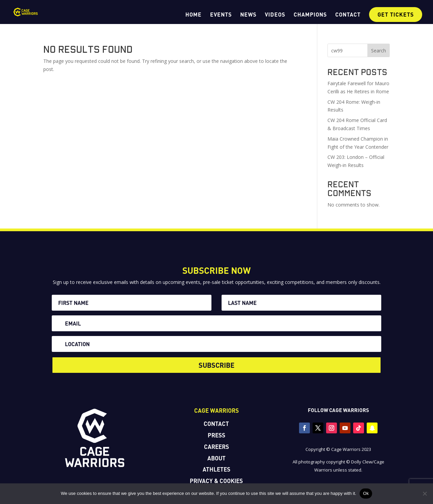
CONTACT (348, 15)
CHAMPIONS (310, 15)
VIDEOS (275, 15)
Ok (366, 493)
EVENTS (221, 15)
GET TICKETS (396, 14)
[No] (425, 494)
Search (379, 51)
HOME (193, 15)
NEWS (248, 15)
